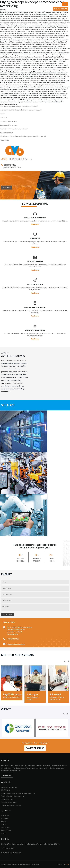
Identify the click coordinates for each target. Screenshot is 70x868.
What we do (5, 818)
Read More (7, 189)
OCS (67, 864)
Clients (3, 824)
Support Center (6, 830)
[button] (65, 661)
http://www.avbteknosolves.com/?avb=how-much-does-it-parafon (21, 110)
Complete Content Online (8, 121)
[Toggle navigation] (65, 4)
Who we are (5, 815)
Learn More (4, 117)
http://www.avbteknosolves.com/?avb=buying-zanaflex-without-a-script (23, 136)
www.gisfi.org (4, 140)
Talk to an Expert (60, 9)
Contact (4, 833)
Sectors (4, 821)
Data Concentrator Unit (9, 802)
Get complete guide (33, 80)
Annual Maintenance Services (11, 805)
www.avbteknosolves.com (22, 91)
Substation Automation (9, 787)
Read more (35, 224)
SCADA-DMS (6, 790)
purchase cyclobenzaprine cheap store (28, 83)
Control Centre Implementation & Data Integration (18, 793)
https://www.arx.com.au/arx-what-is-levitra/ (14, 129)
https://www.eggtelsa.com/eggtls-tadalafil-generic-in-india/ (19, 106)
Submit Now (8, 614)
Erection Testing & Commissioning (12, 796)
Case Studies (5, 827)
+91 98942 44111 (9, 165)
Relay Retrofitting (7, 799)
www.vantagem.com (6, 133)
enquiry (2, 114)
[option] (12, 683)
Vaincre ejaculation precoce (9, 125)
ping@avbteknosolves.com (12, 167)
